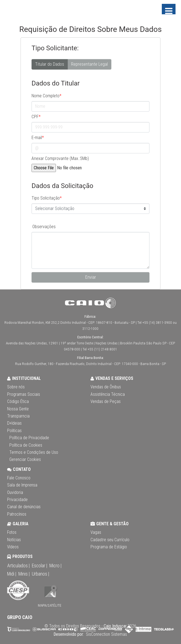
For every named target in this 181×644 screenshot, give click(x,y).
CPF (36, 117)
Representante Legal (89, 64)
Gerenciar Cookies (25, 460)
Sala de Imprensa (22, 485)
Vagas (96, 532)
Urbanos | (40, 574)
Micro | (55, 566)
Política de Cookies (26, 445)
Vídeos (13, 547)
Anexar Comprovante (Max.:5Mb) (60, 158)
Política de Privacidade (29, 438)
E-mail (38, 138)
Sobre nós (16, 387)
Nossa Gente (18, 409)
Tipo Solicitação (47, 198)
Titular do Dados (50, 64)
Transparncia (18, 416)
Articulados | (18, 566)
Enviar (91, 277)
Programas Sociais (24, 394)
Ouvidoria (15, 493)
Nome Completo (46, 96)
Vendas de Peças (106, 402)
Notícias (14, 540)
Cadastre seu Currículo (110, 540)
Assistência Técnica (108, 394)
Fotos (12, 532)
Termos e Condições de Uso (34, 452)
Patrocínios (17, 514)
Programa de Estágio (109, 547)
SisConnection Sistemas (106, 634)
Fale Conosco (19, 478)
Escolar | (39, 566)
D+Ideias (14, 423)
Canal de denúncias (24, 507)
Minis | (24, 574)
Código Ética (18, 402)
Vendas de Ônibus (106, 387)
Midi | (12, 574)
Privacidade (17, 500)
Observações (44, 227)
